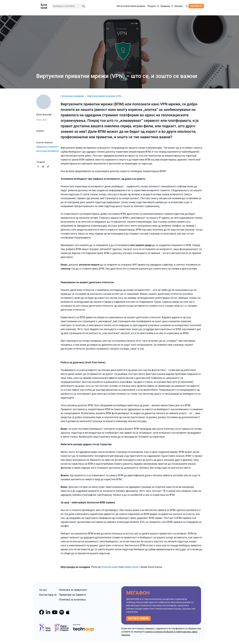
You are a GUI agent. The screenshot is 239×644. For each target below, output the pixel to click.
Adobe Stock (131, 567)
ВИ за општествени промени (131, 6)
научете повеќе (138, 618)
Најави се (196, 6)
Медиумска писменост (48, 147)
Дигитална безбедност (48, 151)
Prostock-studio (110, 567)
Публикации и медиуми (72, 96)
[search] (83, 6)
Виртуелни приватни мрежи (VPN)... (105, 96)
